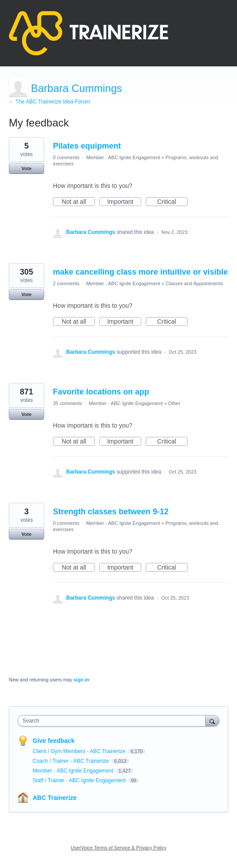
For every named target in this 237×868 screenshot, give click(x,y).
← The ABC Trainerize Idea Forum (49, 102)
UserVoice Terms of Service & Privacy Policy (118, 848)
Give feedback (54, 741)
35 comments (68, 403)
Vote (26, 168)
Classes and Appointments (194, 283)
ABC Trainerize (55, 798)
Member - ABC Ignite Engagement (123, 157)
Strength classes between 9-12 (111, 512)
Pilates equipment (87, 146)
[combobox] (114, 721)
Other (174, 403)
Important (124, 202)
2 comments (66, 283)
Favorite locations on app (101, 392)
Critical (172, 202)
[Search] (212, 721)
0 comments (66, 157)
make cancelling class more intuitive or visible (140, 272)
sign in (81, 680)
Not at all (78, 202)
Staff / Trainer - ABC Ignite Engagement (80, 780)
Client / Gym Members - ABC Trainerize (80, 751)
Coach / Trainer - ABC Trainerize (71, 761)
